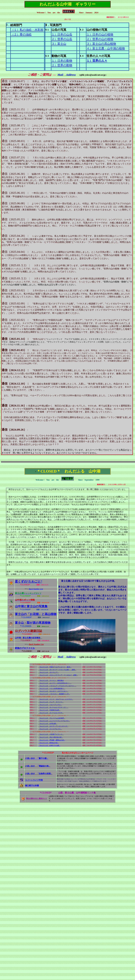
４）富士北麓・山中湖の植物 (106, 48)
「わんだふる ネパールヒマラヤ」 (51, 713)
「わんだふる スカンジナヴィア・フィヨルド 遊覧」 (58, 675)
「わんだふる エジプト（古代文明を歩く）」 (55, 683)
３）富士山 (59, 44)
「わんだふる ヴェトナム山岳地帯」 (52, 718)
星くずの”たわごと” (29, 581)
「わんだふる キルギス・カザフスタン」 (53, 691)
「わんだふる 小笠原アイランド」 (51, 734)
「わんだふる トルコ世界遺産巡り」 (52, 689)
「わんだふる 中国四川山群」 (49, 710)
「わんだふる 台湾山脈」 (48, 724)
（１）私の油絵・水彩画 (27, 30)
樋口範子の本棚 (32, 785)
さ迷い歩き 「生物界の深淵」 (39, 774)
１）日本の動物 (62, 61)
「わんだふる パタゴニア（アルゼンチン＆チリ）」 (57, 686)
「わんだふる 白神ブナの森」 (49, 745)
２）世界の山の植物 (100, 39)
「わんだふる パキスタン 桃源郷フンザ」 (54, 694)
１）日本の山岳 (62, 34)
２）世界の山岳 (62, 39)
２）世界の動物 (62, 65)
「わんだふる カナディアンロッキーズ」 (53, 726)
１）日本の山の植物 (100, 34)
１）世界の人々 (97, 61)
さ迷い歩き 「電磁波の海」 (38, 766)
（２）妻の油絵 (21, 34)
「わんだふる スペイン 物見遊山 (51, 680)
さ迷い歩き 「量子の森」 (37, 758)
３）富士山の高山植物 (101, 44)
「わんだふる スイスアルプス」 (50, 729)
